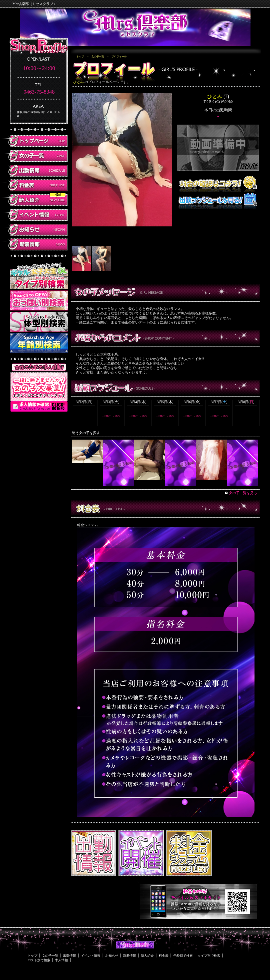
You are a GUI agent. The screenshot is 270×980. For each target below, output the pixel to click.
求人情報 (61, 960)
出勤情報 (69, 956)
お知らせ (112, 956)
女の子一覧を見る (243, 493)
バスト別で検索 (39, 960)
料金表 (164, 956)
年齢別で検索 (183, 956)
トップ (80, 56)
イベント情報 (91, 956)
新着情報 (129, 956)
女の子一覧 (98, 56)
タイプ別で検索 (209, 956)
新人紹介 (147, 956)
